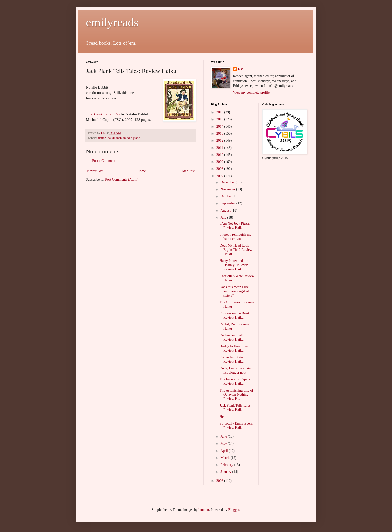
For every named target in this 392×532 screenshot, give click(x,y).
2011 (220, 148)
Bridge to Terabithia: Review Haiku (234, 348)
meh (119, 138)
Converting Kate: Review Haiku (232, 359)
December (228, 182)
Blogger (234, 510)
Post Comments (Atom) (122, 180)
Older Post (187, 171)
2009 (220, 162)
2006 (220, 481)
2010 (220, 155)
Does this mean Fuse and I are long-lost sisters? (234, 291)
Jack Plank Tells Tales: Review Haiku (236, 408)
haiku (111, 138)
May (224, 443)
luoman (204, 510)
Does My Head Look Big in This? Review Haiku (236, 250)
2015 (220, 119)
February (227, 465)
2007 (220, 176)
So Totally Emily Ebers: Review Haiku (236, 426)
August (226, 211)
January (226, 472)
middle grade (132, 138)
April (225, 451)
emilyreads (112, 22)
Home (142, 171)
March (225, 458)
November (228, 189)
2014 (220, 127)
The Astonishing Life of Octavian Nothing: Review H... (236, 395)
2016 (220, 112)
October (227, 196)
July (224, 218)
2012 (220, 141)
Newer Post (95, 171)
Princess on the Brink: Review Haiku (235, 315)
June (224, 436)
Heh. (223, 417)
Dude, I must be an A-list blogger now (235, 370)
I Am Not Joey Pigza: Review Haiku (235, 226)
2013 (220, 134)
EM (241, 69)
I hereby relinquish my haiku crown (236, 237)
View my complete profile (252, 93)
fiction (102, 138)
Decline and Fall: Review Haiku (232, 337)
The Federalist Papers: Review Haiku (235, 381)
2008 (220, 169)
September (228, 203)
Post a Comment (104, 161)
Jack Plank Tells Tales (103, 114)
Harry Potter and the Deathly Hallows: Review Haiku (234, 265)
